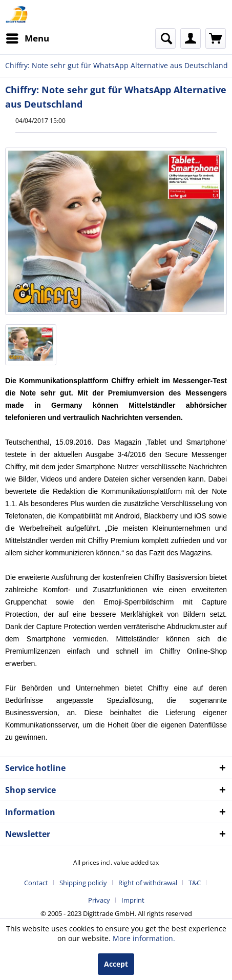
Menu (28, 37)
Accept (116, 964)
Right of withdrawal (148, 883)
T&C (195, 883)
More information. (144, 938)
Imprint (133, 900)
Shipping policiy (83, 883)
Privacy (99, 900)
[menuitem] (27, 38)
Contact (36, 883)
